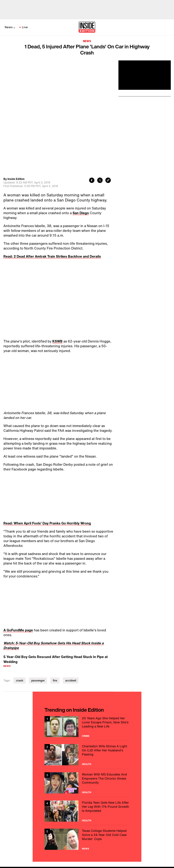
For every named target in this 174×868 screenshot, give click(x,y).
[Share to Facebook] (92, 133)
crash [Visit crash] (20, 632)
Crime (86, 688)
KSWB (57, 293)
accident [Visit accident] (71, 632)
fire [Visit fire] (55, 632)
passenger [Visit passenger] (38, 632)
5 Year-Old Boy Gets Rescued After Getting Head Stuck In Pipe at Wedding (56, 611)
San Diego (81, 165)
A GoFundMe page (18, 582)
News (9, 27)
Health (87, 716)
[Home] (87, 27)
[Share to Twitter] (100, 133)
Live (25, 27)
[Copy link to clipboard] (108, 133)
